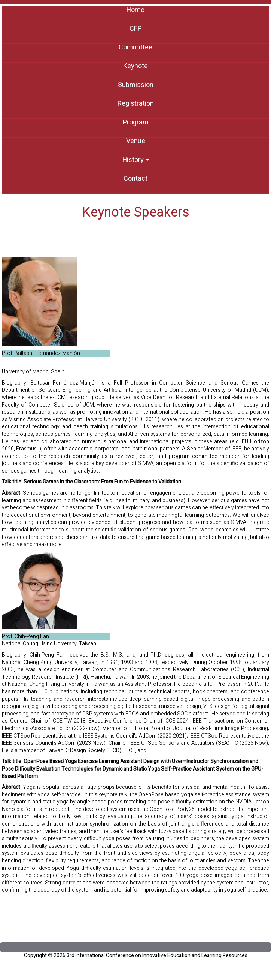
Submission (136, 85)
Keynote (135, 66)
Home (135, 10)
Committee (135, 48)
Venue (136, 141)
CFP (136, 29)
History (136, 160)
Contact (135, 179)
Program (136, 123)
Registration (136, 104)
